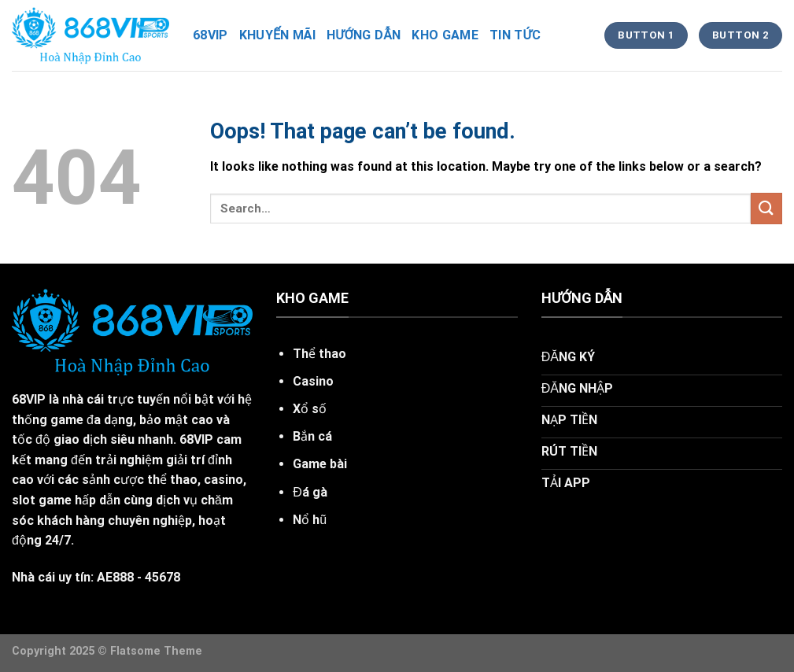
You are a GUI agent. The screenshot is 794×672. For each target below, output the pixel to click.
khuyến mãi (277, 35)
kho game (445, 35)
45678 (162, 577)
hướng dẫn (364, 35)
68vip (211, 35)
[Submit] (766, 208)
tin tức (515, 35)
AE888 (115, 577)
